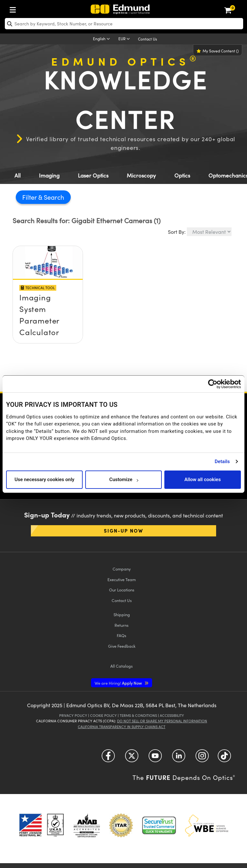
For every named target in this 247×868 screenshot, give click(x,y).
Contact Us (147, 39)
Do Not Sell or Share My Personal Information (162, 721)
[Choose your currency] (125, 39)
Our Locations (122, 590)
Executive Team (122, 579)
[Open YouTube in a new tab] (155, 758)
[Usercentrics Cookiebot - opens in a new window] (213, 384)
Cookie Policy (103, 715)
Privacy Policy (73, 715)
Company (122, 569)
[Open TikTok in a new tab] (224, 758)
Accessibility (172, 715)
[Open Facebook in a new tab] (108, 758)
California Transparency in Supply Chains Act (122, 727)
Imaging (49, 175)
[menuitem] (14, 9)
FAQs (122, 635)
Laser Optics (93, 175)
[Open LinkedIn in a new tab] (179, 758)
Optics (182, 175)
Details (222, 461)
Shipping (122, 614)
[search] (124, 24)
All (18, 175)
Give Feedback (122, 646)
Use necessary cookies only (44, 480)
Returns (122, 625)
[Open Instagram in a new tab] (202, 758)
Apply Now (119, 683)
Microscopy (141, 175)
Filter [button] (30, 197)
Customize (124, 480)
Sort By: (177, 232)
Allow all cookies (202, 480)
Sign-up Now (124, 530)
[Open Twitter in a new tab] (132, 758)
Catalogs (122, 666)
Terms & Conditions (138, 715)
